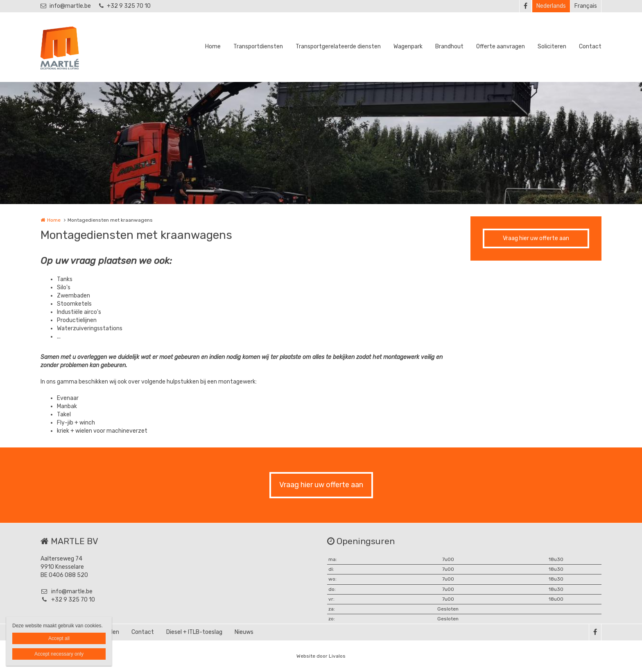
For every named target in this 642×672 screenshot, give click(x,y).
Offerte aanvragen (501, 47)
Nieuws (244, 632)
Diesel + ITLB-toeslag (194, 632)
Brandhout (449, 47)
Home (213, 47)
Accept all (59, 638)
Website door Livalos (321, 656)
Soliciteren (552, 47)
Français (586, 6)
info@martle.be (66, 6)
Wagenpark (408, 47)
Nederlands (551, 6)
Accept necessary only (59, 654)
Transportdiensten (258, 47)
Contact (590, 47)
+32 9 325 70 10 (125, 6)
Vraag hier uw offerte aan (536, 238)
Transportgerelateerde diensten (338, 47)
